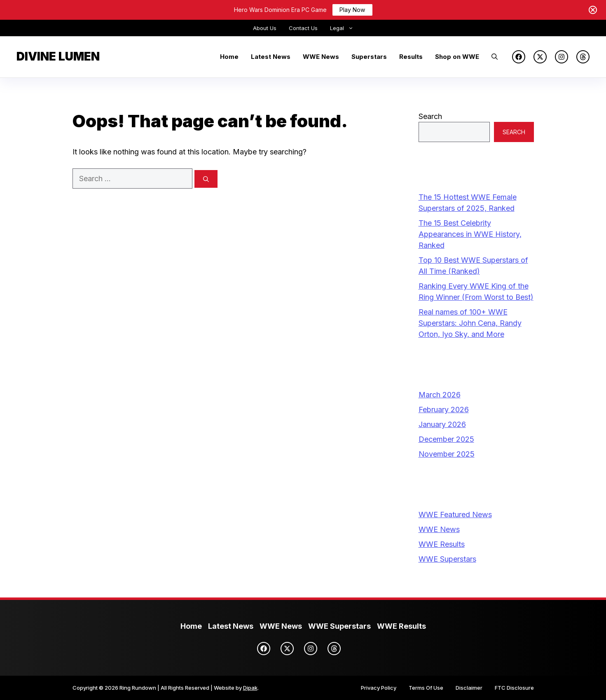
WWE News (321, 57)
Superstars (369, 57)
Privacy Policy (379, 688)
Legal (345, 28)
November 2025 (447, 454)
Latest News (271, 57)
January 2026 (442, 424)
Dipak (250, 688)
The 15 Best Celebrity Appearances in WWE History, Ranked (470, 234)
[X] (540, 57)
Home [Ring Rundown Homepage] (191, 626)
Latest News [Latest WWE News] (231, 626)
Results (411, 57)
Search (430, 116)
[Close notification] (593, 10)
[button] (495, 57)
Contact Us (303, 28)
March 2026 (440, 395)
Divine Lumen (58, 56)
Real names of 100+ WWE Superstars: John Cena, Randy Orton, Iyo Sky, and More (470, 323)
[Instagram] (562, 57)
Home (229, 57)
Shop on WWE (457, 57)
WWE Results (442, 544)
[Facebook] (519, 57)
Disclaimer (469, 688)
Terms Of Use (426, 688)
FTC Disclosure (514, 688)
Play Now (352, 10)
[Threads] (583, 57)
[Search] (206, 179)
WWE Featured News (455, 514)
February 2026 (444, 409)
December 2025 (446, 439)
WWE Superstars (447, 559)
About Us (265, 28)
